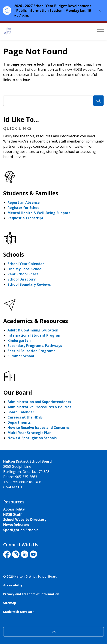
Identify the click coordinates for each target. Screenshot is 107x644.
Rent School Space (23, 274)
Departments (19, 422)
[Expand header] (101, 31)
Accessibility (14, 509)
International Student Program (35, 335)
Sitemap (10, 603)
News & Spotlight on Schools (32, 438)
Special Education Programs (31, 351)
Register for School (24, 208)
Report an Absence (24, 202)
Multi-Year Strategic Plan (29, 433)
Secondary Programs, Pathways (35, 346)
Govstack (27, 612)
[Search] (98, 101)
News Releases (16, 525)
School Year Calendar (26, 264)
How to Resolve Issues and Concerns (38, 428)
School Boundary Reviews (29, 284)
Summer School (21, 356)
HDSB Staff (12, 514)
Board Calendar (21, 412)
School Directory (22, 279)
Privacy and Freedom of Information (31, 594)
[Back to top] (53, 632)
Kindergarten (19, 340)
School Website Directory (25, 520)
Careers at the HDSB (25, 417)
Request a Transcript (26, 218)
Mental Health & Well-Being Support (39, 213)
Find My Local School (25, 269)
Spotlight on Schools (21, 530)
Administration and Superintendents (39, 402)
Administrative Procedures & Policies (39, 407)
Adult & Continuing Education (33, 330)
